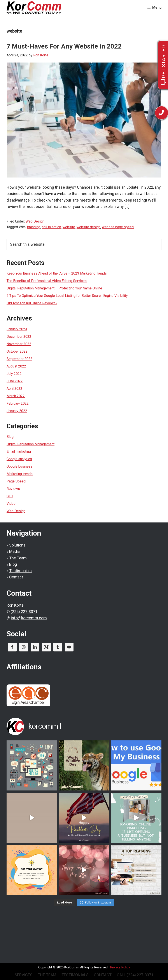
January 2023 (17, 329)
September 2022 (19, 359)
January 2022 (17, 411)
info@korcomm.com (29, 618)
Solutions (17, 545)
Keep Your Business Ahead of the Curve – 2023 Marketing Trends (57, 273)
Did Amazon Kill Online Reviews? (32, 303)
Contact (16, 577)
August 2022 (16, 366)
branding (34, 227)
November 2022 (19, 344)
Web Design (35, 221)
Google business (20, 466)
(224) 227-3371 (24, 612)
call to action (51, 227)
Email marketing (19, 452)
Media (14, 551)
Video (11, 504)
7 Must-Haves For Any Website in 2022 (64, 46)
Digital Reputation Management (31, 444)
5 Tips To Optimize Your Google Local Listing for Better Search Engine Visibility (67, 296)
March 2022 (16, 396)
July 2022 (14, 374)
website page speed (118, 227)
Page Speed (16, 481)
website (69, 227)
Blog (10, 437)
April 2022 (14, 389)
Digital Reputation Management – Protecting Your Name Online (54, 288)
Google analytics (19, 459)
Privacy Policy (120, 967)
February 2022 (18, 403)
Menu (157, 8)
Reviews (13, 489)
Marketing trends (20, 474)
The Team (18, 558)
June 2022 (15, 381)
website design (88, 227)
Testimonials (20, 571)
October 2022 (17, 351)
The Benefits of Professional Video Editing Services (47, 281)
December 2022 (19, 337)
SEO (10, 496)
